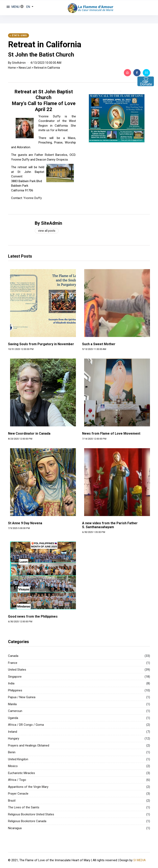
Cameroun (15, 711)
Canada (13, 656)
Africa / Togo (17, 780)
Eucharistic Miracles (21, 773)
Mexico (13, 766)
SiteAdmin (19, 63)
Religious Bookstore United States (31, 814)
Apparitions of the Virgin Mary (28, 787)
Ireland (13, 732)
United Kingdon (18, 759)
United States (17, 670)
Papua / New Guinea (22, 697)
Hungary (14, 738)
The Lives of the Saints (24, 807)
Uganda (13, 718)
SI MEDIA (139, 860)
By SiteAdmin (48, 223)
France (13, 663)
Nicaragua (15, 828)
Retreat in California (45, 45)
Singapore (15, 677)
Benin (12, 752)
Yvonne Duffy (33, 198)
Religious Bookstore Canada (27, 821)
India (11, 683)
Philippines (15, 690)
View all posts (47, 231)
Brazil (12, 801)
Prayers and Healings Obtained (29, 745)
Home (12, 68)
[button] (27, 7)
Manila (12, 704)
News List (25, 68)
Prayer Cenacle (18, 794)
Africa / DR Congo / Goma (26, 725)
